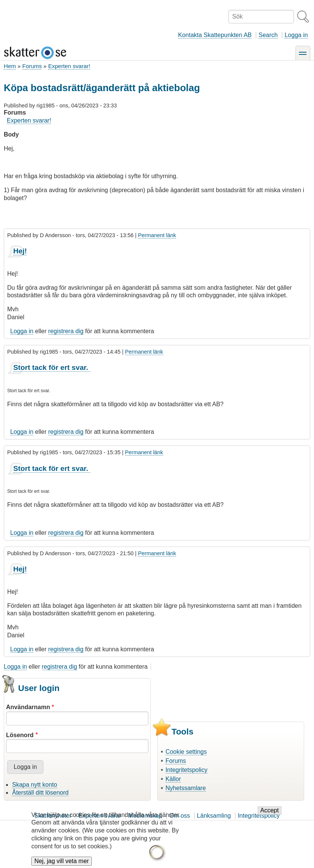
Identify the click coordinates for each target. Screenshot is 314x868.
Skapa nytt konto (35, 785)
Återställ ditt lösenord (40, 793)
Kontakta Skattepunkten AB (215, 35)
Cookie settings (186, 752)
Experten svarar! (69, 66)
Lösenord (20, 735)
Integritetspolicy (186, 770)
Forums (32, 66)
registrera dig (66, 331)
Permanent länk (157, 235)
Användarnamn (28, 707)
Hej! (20, 251)
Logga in (296, 35)
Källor (173, 779)
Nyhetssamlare (186, 788)
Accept (270, 816)
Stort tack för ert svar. (52, 367)
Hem (10, 66)
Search (268, 35)
